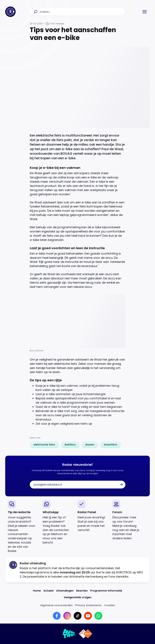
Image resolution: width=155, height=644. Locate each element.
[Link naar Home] (37, 591)
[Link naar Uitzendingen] (65, 591)
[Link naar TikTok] (78, 616)
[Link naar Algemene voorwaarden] (56, 605)
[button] (145, 12)
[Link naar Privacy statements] (88, 605)
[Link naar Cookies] (110, 605)
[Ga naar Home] (10, 12)
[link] (44, 445)
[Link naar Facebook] (57, 616)
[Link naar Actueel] (48, 591)
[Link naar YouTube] (88, 616)
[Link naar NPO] (86, 634)
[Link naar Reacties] (82, 591)
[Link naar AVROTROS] (69, 634)
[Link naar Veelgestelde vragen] (78, 597)
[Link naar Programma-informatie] (106, 591)
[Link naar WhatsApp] (98, 616)
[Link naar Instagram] (67, 616)
